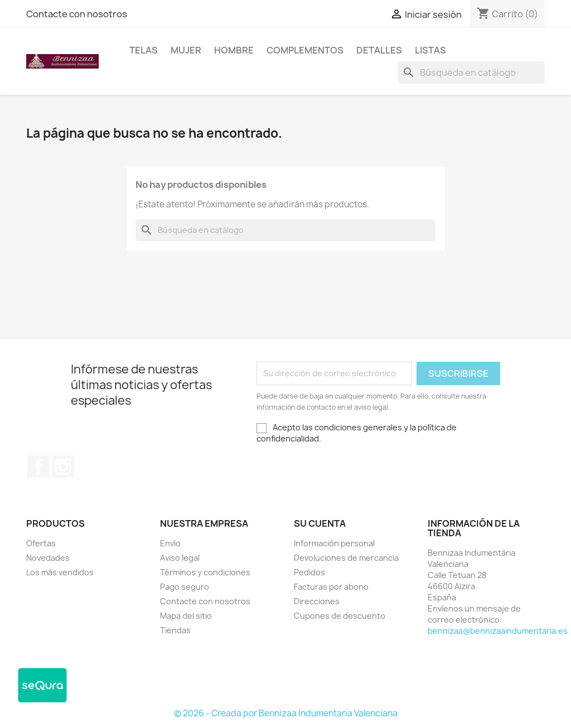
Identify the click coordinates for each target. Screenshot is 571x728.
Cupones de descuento (340, 616)
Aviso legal (180, 558)
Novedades (48, 558)
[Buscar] (471, 72)
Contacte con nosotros (77, 14)
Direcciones (317, 601)
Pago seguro (185, 587)
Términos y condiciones (205, 572)
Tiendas (175, 630)
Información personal (334, 543)
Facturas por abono (331, 587)
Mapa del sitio (186, 616)
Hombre (234, 50)
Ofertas (41, 543)
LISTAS (430, 50)
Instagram (63, 467)
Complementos (305, 50)
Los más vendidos (60, 572)
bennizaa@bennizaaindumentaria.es (498, 631)
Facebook (38, 467)
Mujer (186, 50)
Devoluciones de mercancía (346, 558)
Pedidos (309, 572)
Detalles (379, 50)
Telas (144, 50)
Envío (170, 543)
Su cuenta (320, 523)
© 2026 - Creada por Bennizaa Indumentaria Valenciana (286, 713)
